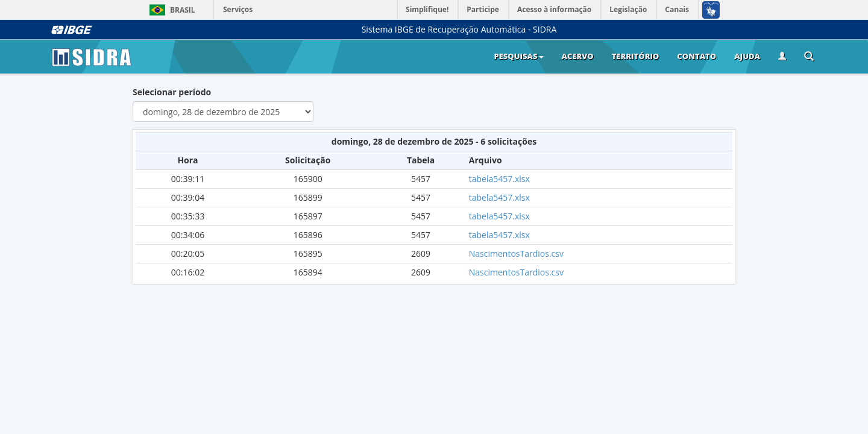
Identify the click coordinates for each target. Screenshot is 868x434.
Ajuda (747, 56)
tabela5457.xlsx (499, 179)
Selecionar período (172, 92)
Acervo (578, 56)
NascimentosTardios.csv (516, 253)
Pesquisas (518, 56)
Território (636, 56)
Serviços (238, 9)
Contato (697, 56)
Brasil (170, 10)
